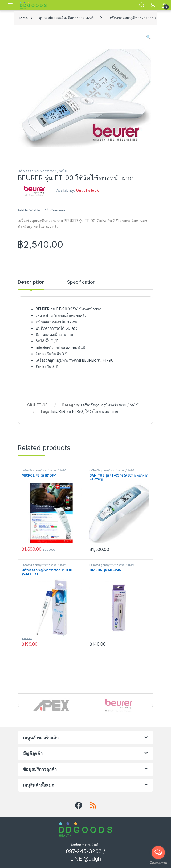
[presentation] (152, 706)
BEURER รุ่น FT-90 (67, 411)
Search (142, 5)
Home (23, 18)
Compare (58, 210)
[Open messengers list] (158, 853)
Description (31, 282)
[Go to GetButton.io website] (158, 863)
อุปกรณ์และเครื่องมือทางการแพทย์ (66, 18)
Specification (81, 282)
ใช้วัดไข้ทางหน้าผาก (101, 411)
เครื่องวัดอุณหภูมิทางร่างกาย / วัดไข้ (137, 18)
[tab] (31, 285)
